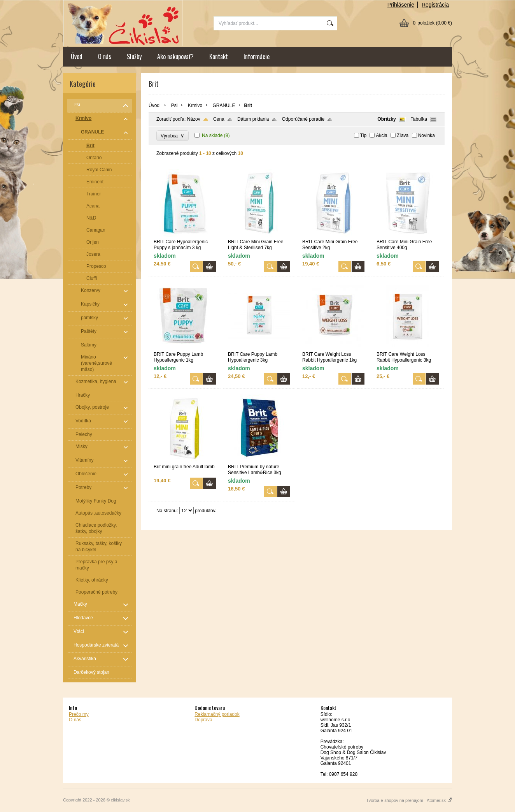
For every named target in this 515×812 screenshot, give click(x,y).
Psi (174, 105)
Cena (219, 119)
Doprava (203, 720)
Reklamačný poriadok (217, 714)
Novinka (427, 135)
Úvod (77, 56)
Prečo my (79, 714)
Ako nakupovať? (175, 56)
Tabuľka (419, 119)
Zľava (403, 135)
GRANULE (224, 105)
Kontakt (219, 56)
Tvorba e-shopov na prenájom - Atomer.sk (409, 800)
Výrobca (173, 136)
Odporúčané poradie (303, 119)
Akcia (381, 135)
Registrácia (435, 5)
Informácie (257, 56)
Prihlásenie (401, 5)
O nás (105, 56)
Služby (134, 56)
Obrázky (386, 119)
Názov (194, 119)
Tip (363, 135)
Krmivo (195, 105)
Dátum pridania (253, 119)
